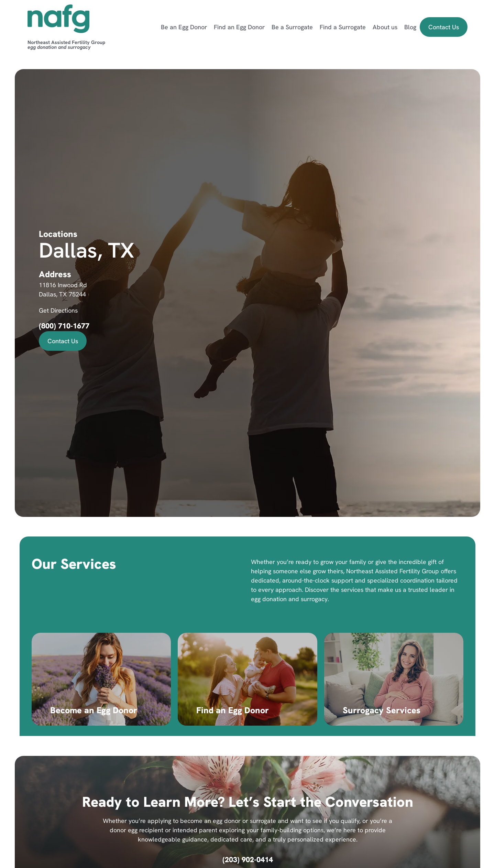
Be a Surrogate (292, 27)
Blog (410, 27)
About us (385, 27)
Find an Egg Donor (239, 27)
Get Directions (58, 310)
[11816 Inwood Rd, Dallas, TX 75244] (354, 293)
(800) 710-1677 (64, 326)
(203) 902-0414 (248, 860)
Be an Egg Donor (184, 27)
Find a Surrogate (343, 27)
